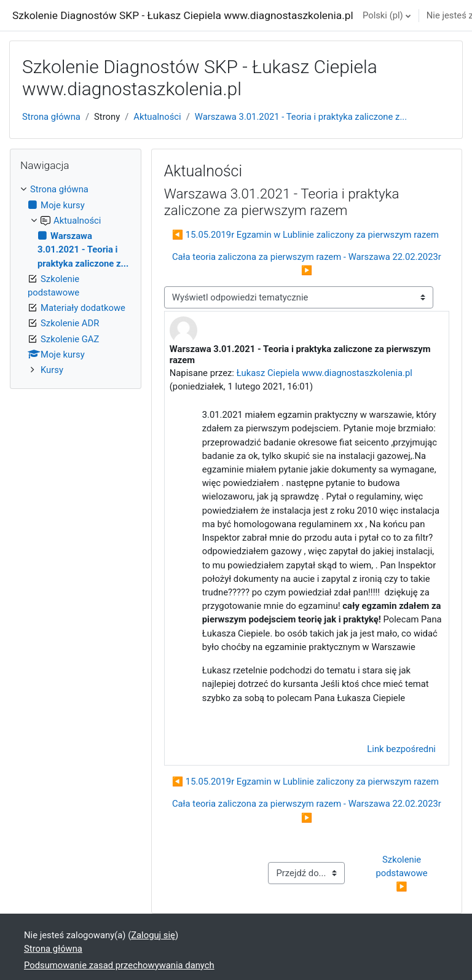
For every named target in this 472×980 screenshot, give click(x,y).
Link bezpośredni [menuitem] (401, 749)
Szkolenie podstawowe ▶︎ (403, 873)
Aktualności (157, 117)
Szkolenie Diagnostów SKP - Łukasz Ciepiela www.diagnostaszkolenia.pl (183, 15)
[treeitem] (76, 280)
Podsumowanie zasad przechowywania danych (119, 965)
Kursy (52, 370)
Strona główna (51, 117)
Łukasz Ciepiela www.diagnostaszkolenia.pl (324, 373)
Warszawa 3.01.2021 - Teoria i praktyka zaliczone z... (301, 117)
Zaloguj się (153, 935)
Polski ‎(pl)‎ (383, 15)
